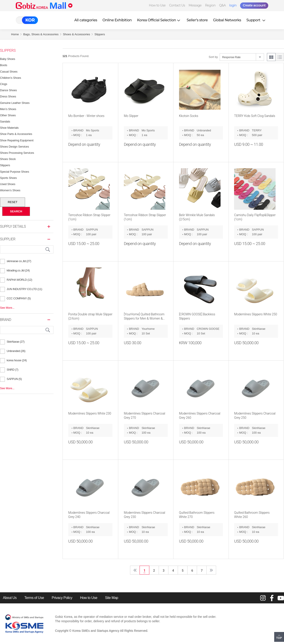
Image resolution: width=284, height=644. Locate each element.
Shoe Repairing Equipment (17, 140)
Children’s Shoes (11, 78)
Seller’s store (197, 20)
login (233, 5)
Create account (254, 5)
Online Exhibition (117, 20)
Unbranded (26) (16, 351)
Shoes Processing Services (17, 153)
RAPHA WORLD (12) (19, 280)
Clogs (4, 84)
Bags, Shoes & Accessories (41, 34)
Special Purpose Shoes (15, 172)
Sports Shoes (8, 178)
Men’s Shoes (8, 109)
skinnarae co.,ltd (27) (19, 261)
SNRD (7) (12, 370)
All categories (86, 20)
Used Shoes (8, 184)
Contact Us (177, 5)
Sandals (5, 121)
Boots (4, 65)
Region (210, 5)
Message (195, 5)
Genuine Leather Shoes (15, 103)
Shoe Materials (9, 128)
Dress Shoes (8, 96)
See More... (7, 308)
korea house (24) (17, 360)
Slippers (100, 34)
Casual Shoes (9, 72)
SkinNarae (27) (16, 342)
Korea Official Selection (159, 20)
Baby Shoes (8, 59)
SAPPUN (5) (14, 379)
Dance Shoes (8, 90)
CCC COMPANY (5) (19, 298)
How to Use (157, 5)
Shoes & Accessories (77, 34)
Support (256, 20)
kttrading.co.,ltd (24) (18, 270)
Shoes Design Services (14, 147)
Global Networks (227, 20)
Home (15, 34)
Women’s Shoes (10, 190)
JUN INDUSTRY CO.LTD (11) (24, 289)
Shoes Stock (8, 159)
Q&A (222, 5)
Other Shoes (8, 115)
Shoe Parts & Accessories (16, 134)
